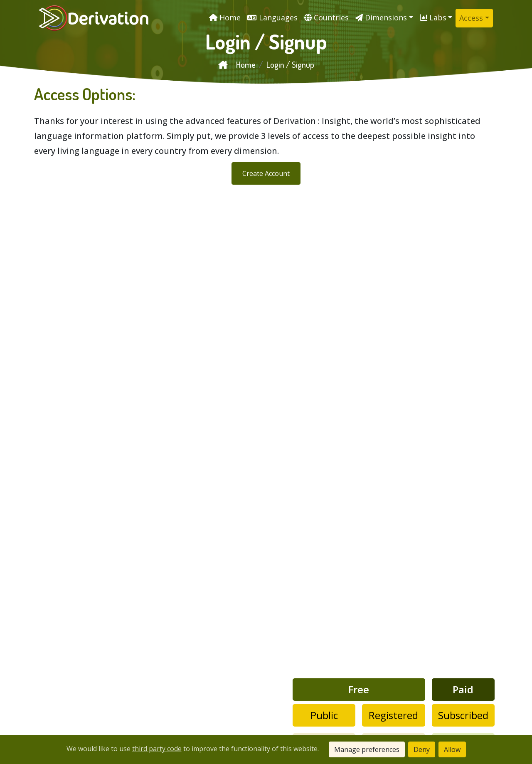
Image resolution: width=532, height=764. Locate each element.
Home (237, 64)
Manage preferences (367, 749)
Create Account (266, 173)
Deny (422, 749)
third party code (157, 749)
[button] (384, 18)
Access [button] (471, 18)
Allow (452, 749)
